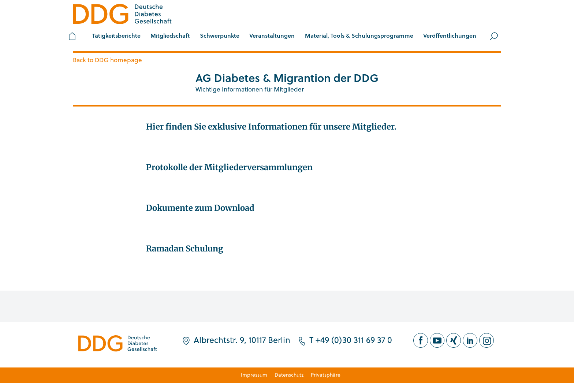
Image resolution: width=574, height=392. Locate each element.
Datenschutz (289, 375)
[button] (170, 36)
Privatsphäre (326, 375)
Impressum (254, 375)
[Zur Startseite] (122, 15)
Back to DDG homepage (107, 60)
